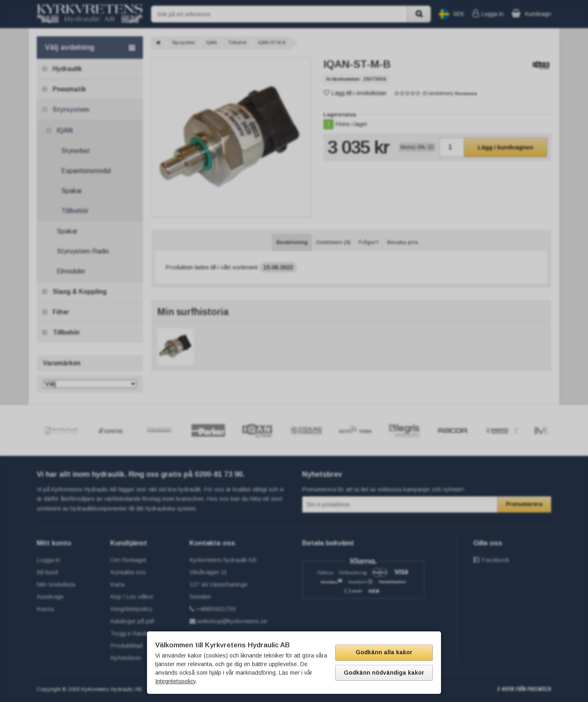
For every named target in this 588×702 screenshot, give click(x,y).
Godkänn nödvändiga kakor (384, 673)
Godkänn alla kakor (384, 652)
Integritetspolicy (175, 681)
